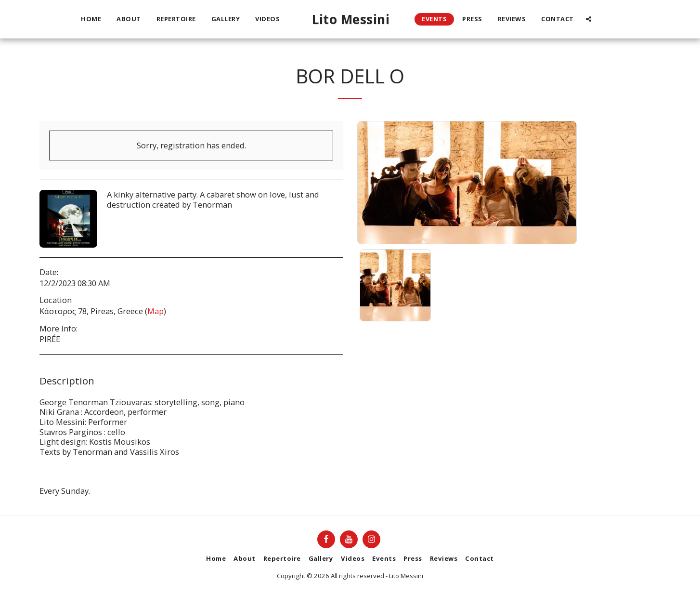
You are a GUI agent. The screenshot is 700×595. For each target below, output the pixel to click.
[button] (589, 19)
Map (156, 311)
